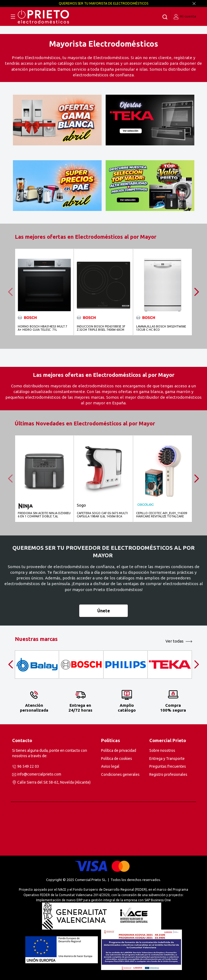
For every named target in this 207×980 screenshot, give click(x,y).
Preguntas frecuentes (168, 766)
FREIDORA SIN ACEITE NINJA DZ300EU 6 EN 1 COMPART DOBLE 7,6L (44, 515)
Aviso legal (110, 766)
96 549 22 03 (28, 766)
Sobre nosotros (162, 750)
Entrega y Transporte (167, 759)
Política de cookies (117, 759)
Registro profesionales (168, 774)
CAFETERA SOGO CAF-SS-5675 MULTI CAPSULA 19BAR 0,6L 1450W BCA (102, 515)
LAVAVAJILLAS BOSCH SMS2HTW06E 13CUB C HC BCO (161, 328)
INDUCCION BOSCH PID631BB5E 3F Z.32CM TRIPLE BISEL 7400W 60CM (101, 328)
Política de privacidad (119, 750)
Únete (104, 611)
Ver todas (175, 641)
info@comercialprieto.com (39, 774)
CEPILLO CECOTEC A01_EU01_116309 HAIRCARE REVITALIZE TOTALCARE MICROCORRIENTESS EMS (162, 515)
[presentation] (12, 292)
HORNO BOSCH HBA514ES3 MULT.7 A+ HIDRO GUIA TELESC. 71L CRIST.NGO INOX (42, 328)
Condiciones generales (120, 774)
